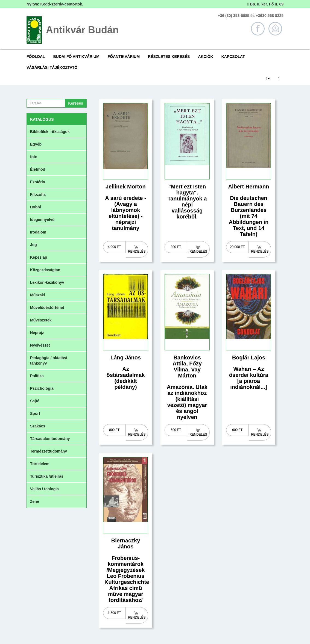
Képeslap (39, 257)
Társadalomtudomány (50, 439)
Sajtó (35, 401)
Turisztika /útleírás (47, 476)
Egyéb (36, 144)
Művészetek (41, 320)
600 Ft (176, 430)
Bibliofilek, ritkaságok (50, 132)
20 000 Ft (237, 247)
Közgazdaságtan (45, 270)
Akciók (205, 57)
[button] (268, 78)
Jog (33, 245)
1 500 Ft (114, 613)
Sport (35, 413)
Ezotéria (37, 182)
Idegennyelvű (42, 220)
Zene (35, 501)
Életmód (38, 169)
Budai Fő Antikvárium (76, 57)
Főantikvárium (124, 57)
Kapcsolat (233, 57)
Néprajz (37, 333)
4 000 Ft (114, 247)
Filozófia (38, 194)
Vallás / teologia (44, 489)
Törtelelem (40, 464)
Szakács (38, 426)
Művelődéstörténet (47, 308)
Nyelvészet (40, 345)
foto (34, 157)
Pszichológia (42, 388)
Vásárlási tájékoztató (52, 67)
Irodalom (38, 232)
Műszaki (37, 295)
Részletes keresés (169, 57)
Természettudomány (49, 451)
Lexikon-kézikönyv (47, 282)
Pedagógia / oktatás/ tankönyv (49, 361)
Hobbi (36, 207)
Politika (37, 376)
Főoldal (36, 57)
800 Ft (176, 247)
